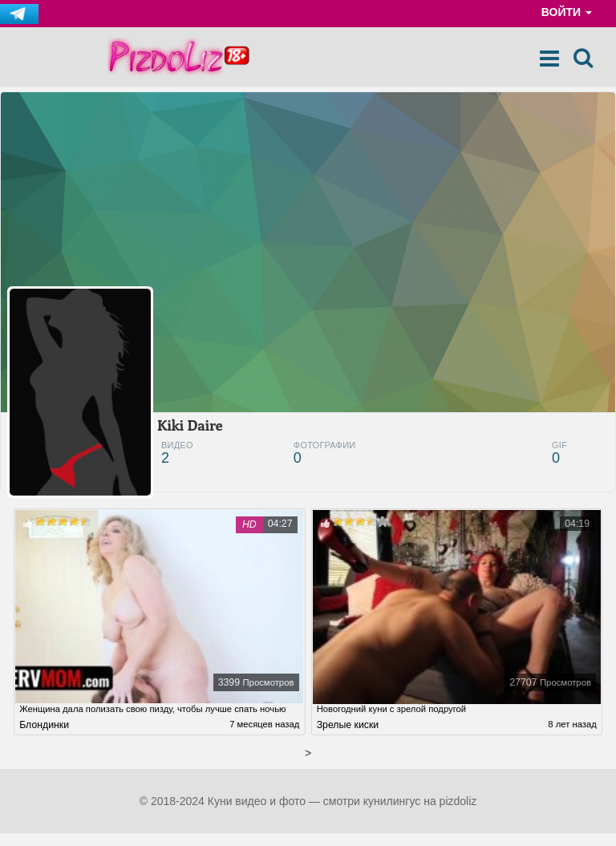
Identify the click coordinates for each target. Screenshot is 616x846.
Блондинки (44, 737)
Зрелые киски (348, 734)
